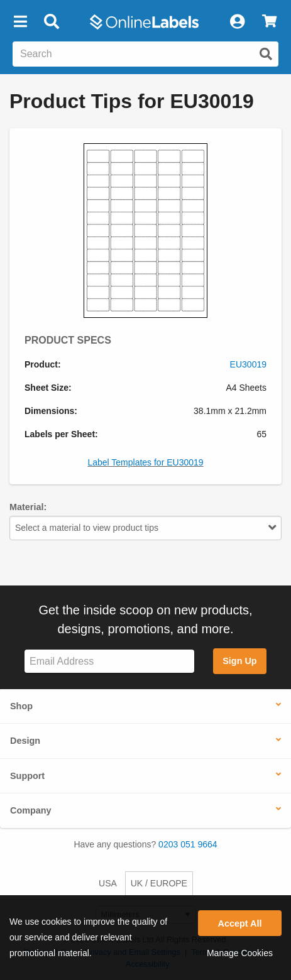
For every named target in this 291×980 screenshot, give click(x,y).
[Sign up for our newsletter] (109, 661)
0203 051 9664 (188, 844)
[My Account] (237, 22)
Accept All (240, 923)
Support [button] (27, 776)
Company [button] (31, 810)
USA (108, 883)
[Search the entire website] (145, 54)
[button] (20, 22)
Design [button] (25, 741)
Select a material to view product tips (145, 528)
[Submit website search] (266, 54)
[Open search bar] (51, 22)
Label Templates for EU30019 (145, 462)
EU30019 (248, 364)
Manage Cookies (240, 953)
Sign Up (239, 661)
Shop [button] (21, 706)
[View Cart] (269, 22)
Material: (28, 507)
